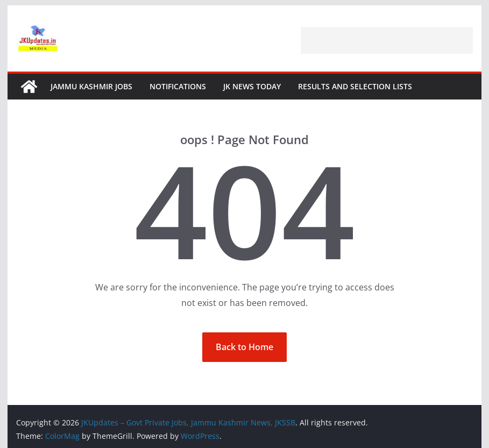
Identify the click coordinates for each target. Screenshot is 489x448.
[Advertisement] (387, 40)
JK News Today (252, 86)
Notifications (178, 86)
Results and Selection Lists (355, 86)
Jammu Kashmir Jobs (91, 86)
